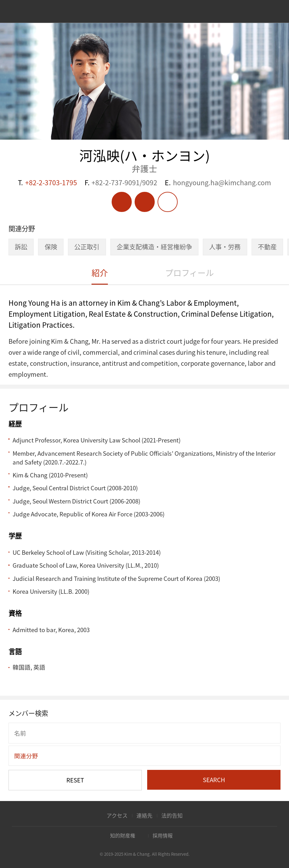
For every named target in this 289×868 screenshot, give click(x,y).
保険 (51, 247)
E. (218, 183)
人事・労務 (225, 247)
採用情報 (163, 835)
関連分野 (26, 756)
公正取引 (87, 247)
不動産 (267, 247)
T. (47, 183)
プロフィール (189, 273)
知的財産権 (123, 835)
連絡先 (144, 815)
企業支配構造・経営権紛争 (154, 247)
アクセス (117, 815)
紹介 (100, 273)
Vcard (145, 202)
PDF (122, 202)
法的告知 (172, 815)
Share (168, 202)
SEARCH (214, 780)
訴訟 (21, 247)
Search (271, 12)
